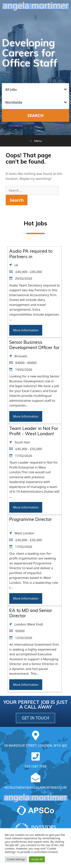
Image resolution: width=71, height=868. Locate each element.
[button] (35, 17)
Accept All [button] (37, 859)
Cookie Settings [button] (16, 859)
